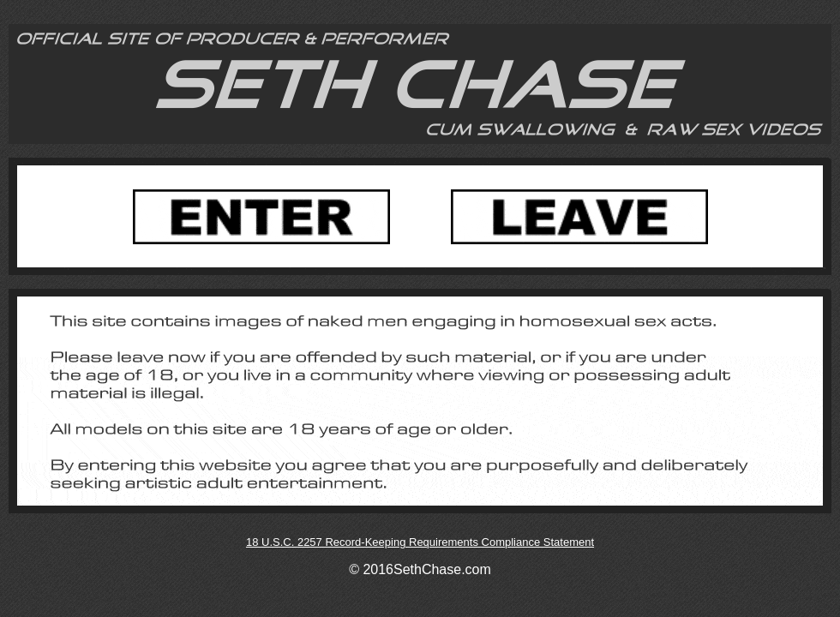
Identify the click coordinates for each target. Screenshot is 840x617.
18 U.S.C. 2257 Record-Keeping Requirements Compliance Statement (420, 542)
